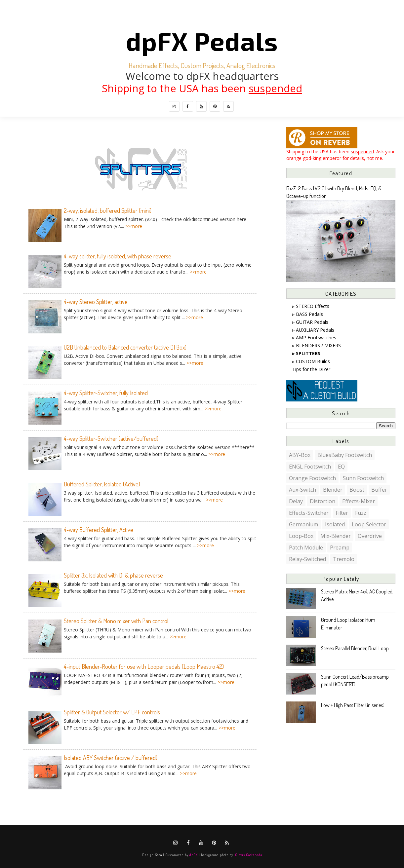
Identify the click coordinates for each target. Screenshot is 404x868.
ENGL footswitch (310, 467)
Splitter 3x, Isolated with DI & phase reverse (113, 575)
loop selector (369, 524)
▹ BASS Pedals (308, 314)
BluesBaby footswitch (345, 455)
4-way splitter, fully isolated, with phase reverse (118, 256)
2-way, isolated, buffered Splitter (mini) (108, 210)
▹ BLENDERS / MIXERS (317, 345)
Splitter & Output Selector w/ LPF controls (112, 712)
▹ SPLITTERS (306, 353)
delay (296, 501)
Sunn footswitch (363, 478)
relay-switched (307, 559)
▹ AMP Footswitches (314, 338)
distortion (323, 501)
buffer (379, 490)
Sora (159, 855)
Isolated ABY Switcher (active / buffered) (111, 758)
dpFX (194, 855)
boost (357, 490)
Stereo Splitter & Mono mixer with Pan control (116, 621)
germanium (303, 524)
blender (333, 490)
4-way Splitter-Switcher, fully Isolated (106, 393)
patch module (306, 547)
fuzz (361, 513)
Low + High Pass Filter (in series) (353, 705)
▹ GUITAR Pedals (310, 322)
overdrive (370, 536)
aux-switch (303, 490)
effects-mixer (359, 501)
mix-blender (336, 536)
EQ (341, 467)
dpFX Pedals (202, 41)
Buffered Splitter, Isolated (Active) (102, 484)
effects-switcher (309, 513)
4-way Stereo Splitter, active (96, 302)
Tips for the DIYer (311, 369)
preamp (340, 547)
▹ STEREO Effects (311, 306)
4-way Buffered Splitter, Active (99, 530)
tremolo (344, 559)
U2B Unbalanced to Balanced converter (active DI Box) (125, 347)
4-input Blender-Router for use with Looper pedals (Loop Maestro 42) (144, 666)
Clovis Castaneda (249, 855)
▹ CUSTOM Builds (311, 361)
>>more (134, 226)
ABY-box (300, 455)
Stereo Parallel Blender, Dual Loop (355, 648)
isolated (335, 524)
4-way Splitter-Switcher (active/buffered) (111, 438)
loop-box (301, 536)
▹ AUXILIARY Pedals (313, 330)
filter (342, 513)
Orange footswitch (312, 478)
